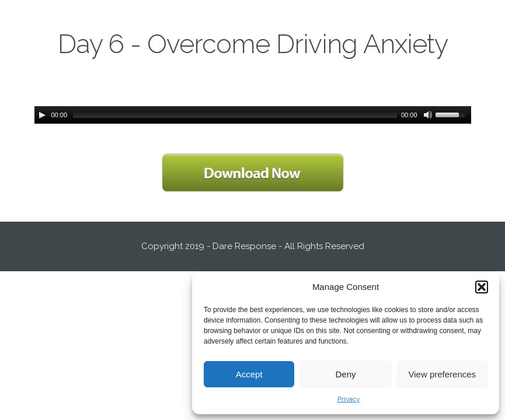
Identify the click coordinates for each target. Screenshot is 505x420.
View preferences (443, 374)
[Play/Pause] (42, 115)
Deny (345, 374)
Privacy (349, 399)
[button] (482, 287)
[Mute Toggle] (428, 115)
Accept (249, 374)
